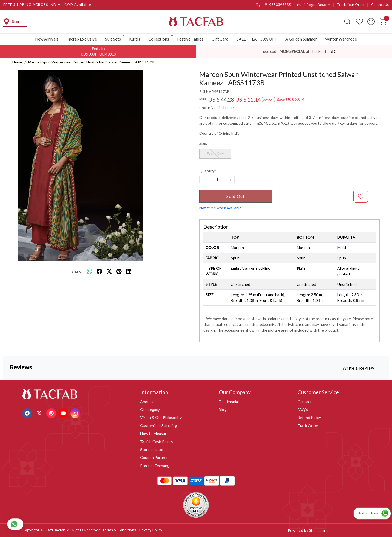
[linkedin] (129, 271)
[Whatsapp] (90, 271)
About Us (148, 402)
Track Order (308, 426)
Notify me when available (220, 208)
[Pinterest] (52, 412)
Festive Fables (190, 39)
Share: (77, 271)
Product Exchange (156, 466)
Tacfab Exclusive (82, 39)
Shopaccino (319, 530)
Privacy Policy (151, 530)
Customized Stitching (159, 426)
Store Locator (152, 449)
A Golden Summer (301, 39)
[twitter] (109, 271)
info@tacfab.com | (317, 5)
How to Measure (154, 433)
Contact (305, 402)
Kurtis (135, 39)
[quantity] (217, 179)
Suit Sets (115, 39)
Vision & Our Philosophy (161, 417)
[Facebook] (28, 412)
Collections (160, 39)
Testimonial (229, 402)
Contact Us (380, 5)
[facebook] (99, 271)
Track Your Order (351, 5)
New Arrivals (47, 39)
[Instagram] (76, 412)
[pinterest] (119, 271)
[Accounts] (371, 22)
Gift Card (220, 39)
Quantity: (208, 171)
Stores (13, 22)
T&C (333, 51)
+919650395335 (274, 5)
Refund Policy (309, 417)
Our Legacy (150, 409)
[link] (347, 22)
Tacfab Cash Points (157, 442)
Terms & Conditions (119, 530)
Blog (223, 409)
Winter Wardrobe (341, 39)
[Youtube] (64, 412)
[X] (40, 412)
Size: (203, 143)
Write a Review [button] (358, 368)
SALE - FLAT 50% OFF (257, 39)
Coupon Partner (154, 457)
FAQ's (303, 409)
